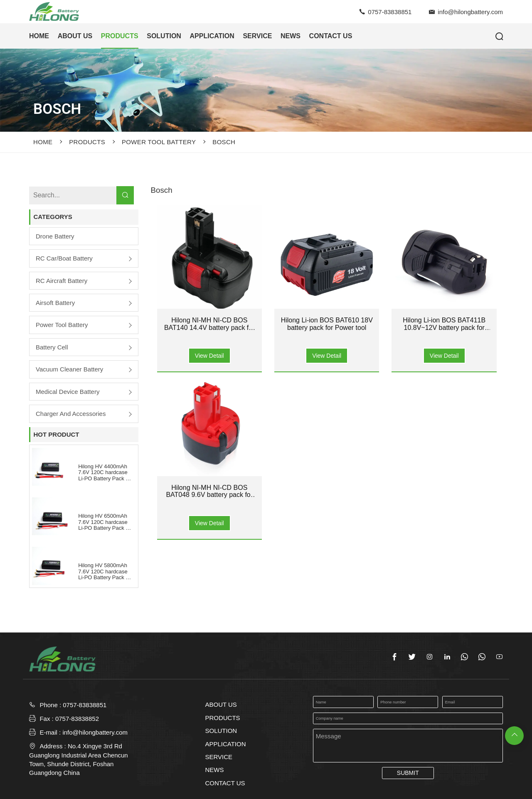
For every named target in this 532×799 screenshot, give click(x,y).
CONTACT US (331, 36)
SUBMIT (408, 773)
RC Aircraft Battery (62, 281)
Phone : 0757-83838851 (73, 705)
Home (43, 142)
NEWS (291, 36)
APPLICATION (212, 36)
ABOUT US (75, 36)
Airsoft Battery (55, 303)
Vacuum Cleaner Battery (69, 369)
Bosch (224, 142)
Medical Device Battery (68, 392)
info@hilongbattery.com (470, 12)
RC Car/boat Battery (64, 258)
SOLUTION (164, 36)
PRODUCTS (120, 36)
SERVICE (257, 36)
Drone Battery (55, 236)
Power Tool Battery (159, 142)
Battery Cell (52, 347)
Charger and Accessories (71, 414)
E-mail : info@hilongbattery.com (78, 732)
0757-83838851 (390, 12)
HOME (39, 36)
